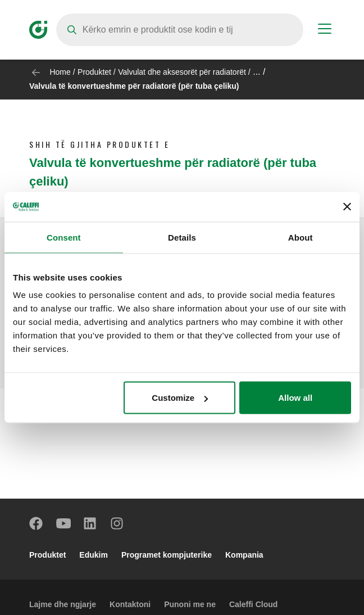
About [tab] (301, 237)
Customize (180, 398)
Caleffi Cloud (253, 604)
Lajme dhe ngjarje (63, 604)
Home (60, 72)
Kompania (244, 555)
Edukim (94, 555)
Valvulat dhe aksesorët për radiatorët (182, 72)
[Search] (180, 30)
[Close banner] (347, 207)
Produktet (94, 72)
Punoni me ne (190, 604)
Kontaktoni (130, 604)
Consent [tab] (64, 237)
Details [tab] (182, 237)
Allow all (295, 398)
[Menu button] (325, 30)
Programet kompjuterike (167, 555)
